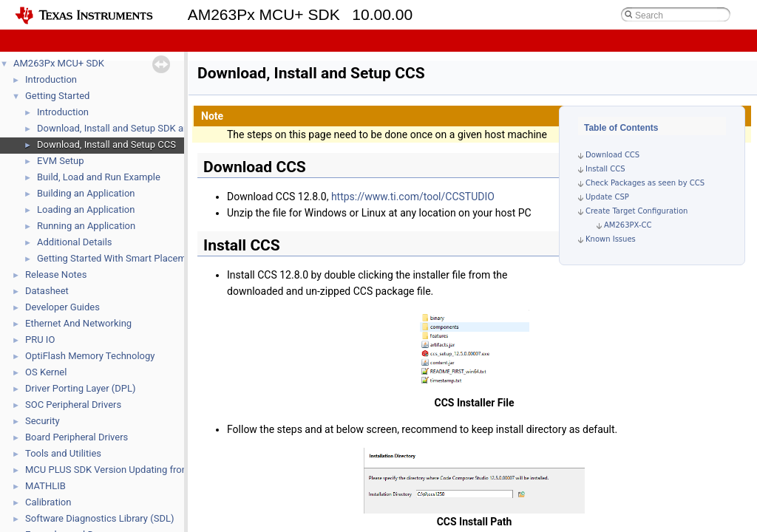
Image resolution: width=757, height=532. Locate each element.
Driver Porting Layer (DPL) (81, 388)
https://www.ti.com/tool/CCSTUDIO (413, 197)
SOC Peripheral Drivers (73, 405)
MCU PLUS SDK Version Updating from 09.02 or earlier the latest (162, 470)
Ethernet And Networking (78, 323)
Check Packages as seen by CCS (645, 183)
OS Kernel (46, 372)
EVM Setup (61, 161)
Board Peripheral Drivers (77, 437)
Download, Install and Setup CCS (106, 144)
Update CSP (607, 197)
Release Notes (56, 274)
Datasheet (47, 291)
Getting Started (57, 96)
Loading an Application (86, 209)
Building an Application (86, 193)
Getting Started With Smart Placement (118, 258)
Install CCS (605, 169)
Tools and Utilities (63, 453)
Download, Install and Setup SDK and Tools (128, 128)
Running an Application (86, 226)
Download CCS (612, 155)
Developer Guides (62, 307)
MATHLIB (45, 486)
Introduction (51, 79)
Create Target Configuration (637, 211)
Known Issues (611, 239)
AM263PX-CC (628, 225)
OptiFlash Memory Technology (90, 356)
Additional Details (75, 242)
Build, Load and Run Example (99, 177)
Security (43, 421)
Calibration (48, 502)
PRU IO (40, 340)
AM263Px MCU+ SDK (59, 63)
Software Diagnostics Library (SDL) (99, 518)
